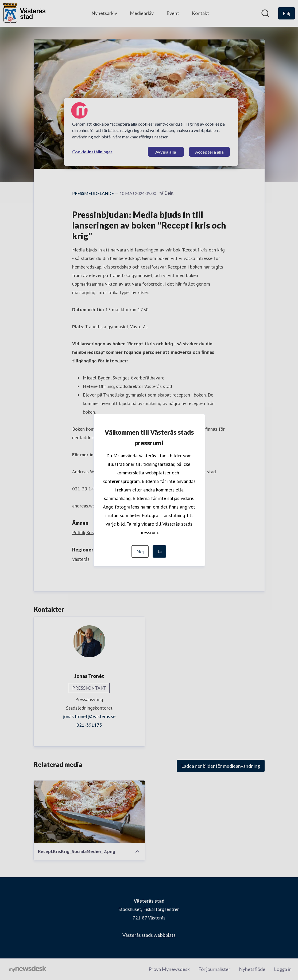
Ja (159, 551)
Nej (140, 551)
